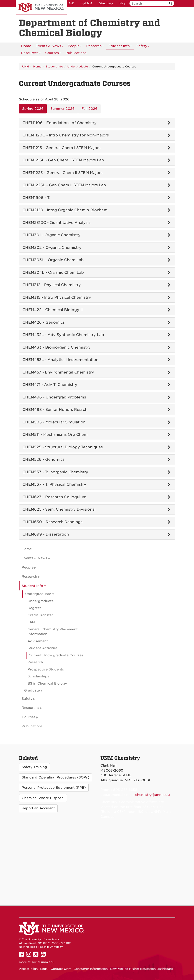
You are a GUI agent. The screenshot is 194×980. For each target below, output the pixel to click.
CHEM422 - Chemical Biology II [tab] (52, 310)
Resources (31, 54)
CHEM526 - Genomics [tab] (43, 459)
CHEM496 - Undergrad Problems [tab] (54, 397)
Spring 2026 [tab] (33, 109)
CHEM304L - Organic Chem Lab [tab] (53, 272)
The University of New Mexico (41, 8)
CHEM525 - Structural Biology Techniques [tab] (63, 447)
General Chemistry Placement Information (53, 632)
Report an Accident (38, 808)
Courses (53, 54)
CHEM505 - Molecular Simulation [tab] (54, 422)
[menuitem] (26, 46)
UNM (26, 66)
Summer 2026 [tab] (62, 109)
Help (123, 3)
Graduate (32, 690)
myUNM (86, 3)
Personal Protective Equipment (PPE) (54, 788)
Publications (76, 53)
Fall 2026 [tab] (89, 109)
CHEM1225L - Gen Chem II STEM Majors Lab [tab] (64, 185)
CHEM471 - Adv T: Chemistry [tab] (50, 385)
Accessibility (28, 969)
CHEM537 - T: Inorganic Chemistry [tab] (55, 472)
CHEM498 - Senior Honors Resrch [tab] (55, 410)
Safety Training (34, 767)
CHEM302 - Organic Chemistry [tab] (52, 247)
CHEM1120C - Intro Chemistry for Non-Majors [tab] (66, 135)
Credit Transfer (40, 615)
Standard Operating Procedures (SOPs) (56, 777)
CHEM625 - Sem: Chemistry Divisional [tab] (59, 509)
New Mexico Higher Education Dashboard (142, 969)
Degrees (35, 608)
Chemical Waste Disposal (43, 798)
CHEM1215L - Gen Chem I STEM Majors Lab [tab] (63, 160)
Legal (44, 969)
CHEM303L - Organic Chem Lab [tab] (53, 260)
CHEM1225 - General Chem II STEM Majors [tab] (62, 173)
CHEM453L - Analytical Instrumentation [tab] (60, 360)
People (75, 47)
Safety (143, 47)
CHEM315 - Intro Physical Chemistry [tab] (57, 297)
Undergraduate (78, 66)
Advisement (38, 641)
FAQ (31, 622)
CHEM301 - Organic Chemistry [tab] (51, 235)
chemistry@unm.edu (153, 795)
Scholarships (38, 676)
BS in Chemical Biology (47, 683)
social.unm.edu (43, 962)
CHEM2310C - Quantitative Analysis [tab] (56, 223)
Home (26, 46)
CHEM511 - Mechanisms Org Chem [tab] (55, 434)
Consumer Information (91, 969)
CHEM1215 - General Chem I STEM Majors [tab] (61, 148)
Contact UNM (61, 969)
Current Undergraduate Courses (56, 655)
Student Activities (43, 648)
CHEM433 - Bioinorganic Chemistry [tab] (56, 347)
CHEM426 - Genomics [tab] (44, 322)
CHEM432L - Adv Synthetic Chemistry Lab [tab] (63, 335)
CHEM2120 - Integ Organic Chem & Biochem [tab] (65, 210)
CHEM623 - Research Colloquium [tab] (54, 497)
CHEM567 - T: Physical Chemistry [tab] (54, 484)
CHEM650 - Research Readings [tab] (52, 522)
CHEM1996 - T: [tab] (36, 198)
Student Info (120, 47)
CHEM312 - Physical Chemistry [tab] (52, 285)
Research (95, 47)
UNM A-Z (67, 3)
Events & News (49, 47)
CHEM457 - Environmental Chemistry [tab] (58, 372)
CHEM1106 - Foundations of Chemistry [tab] (60, 123)
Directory (106, 3)
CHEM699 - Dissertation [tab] (46, 534)
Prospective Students (46, 669)
